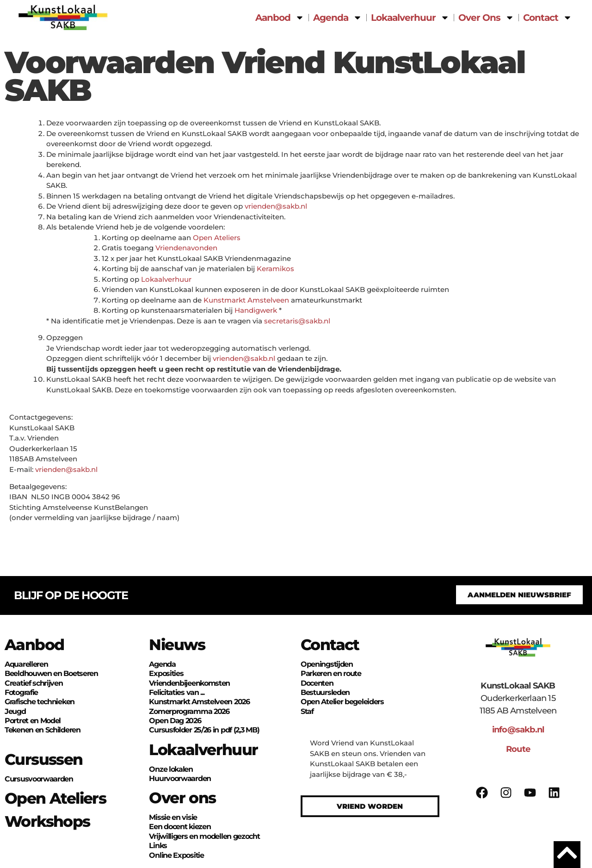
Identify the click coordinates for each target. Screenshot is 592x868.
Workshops (47, 821)
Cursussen (44, 759)
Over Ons (486, 18)
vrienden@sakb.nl (276, 206)
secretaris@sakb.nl (297, 321)
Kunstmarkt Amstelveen (246, 300)
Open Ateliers (217, 238)
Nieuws (177, 645)
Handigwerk (256, 310)
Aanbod (280, 18)
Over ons (182, 798)
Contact (548, 18)
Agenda (338, 18)
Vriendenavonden (186, 248)
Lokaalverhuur (410, 18)
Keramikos (275, 269)
